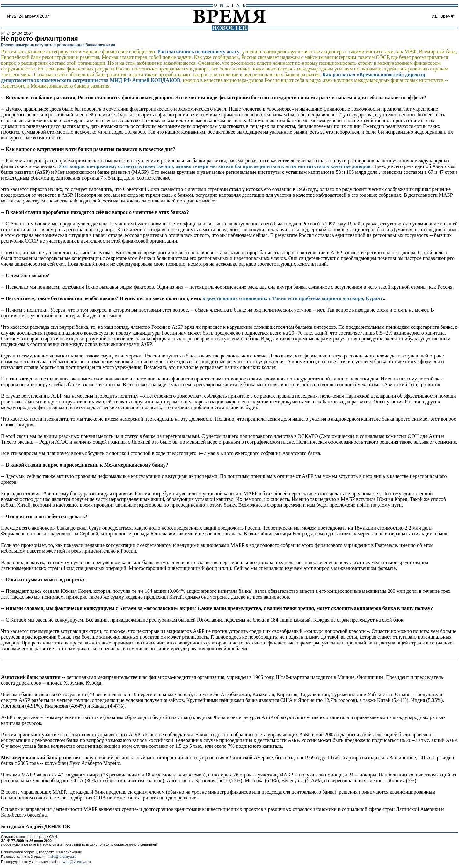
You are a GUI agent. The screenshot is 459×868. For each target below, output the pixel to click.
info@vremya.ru (62, 856)
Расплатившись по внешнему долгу (199, 51)
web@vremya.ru (77, 861)
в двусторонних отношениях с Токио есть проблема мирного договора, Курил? (293, 298)
